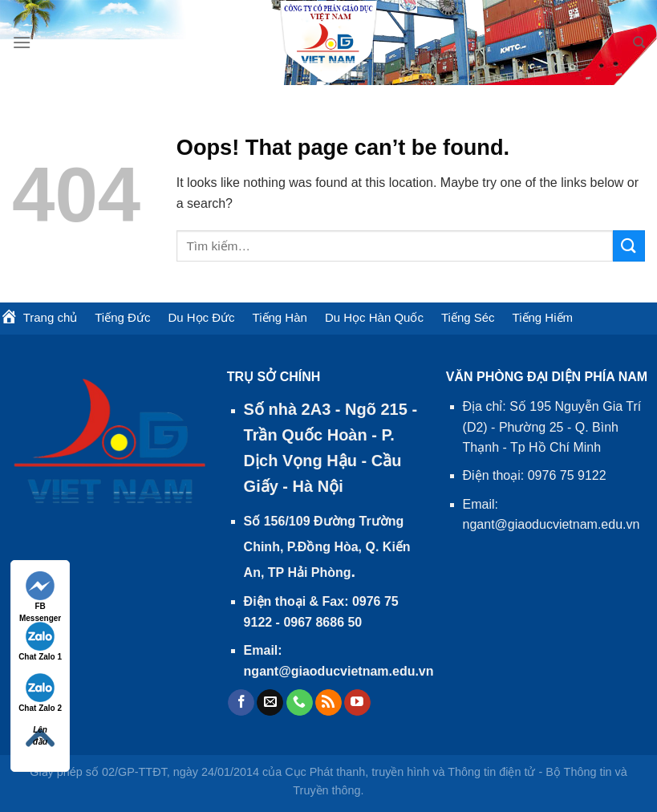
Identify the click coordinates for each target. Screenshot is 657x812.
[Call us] (300, 703)
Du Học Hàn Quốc (374, 317)
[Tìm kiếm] (639, 43)
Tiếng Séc (468, 317)
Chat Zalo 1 (40, 641)
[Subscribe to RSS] (328, 703)
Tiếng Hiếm (543, 317)
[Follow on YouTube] (357, 703)
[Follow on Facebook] (241, 703)
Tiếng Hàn (280, 317)
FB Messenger (40, 592)
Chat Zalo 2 (40, 693)
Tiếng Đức (122, 317)
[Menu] (22, 42)
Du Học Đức (201, 317)
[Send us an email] (270, 703)
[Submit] (629, 246)
